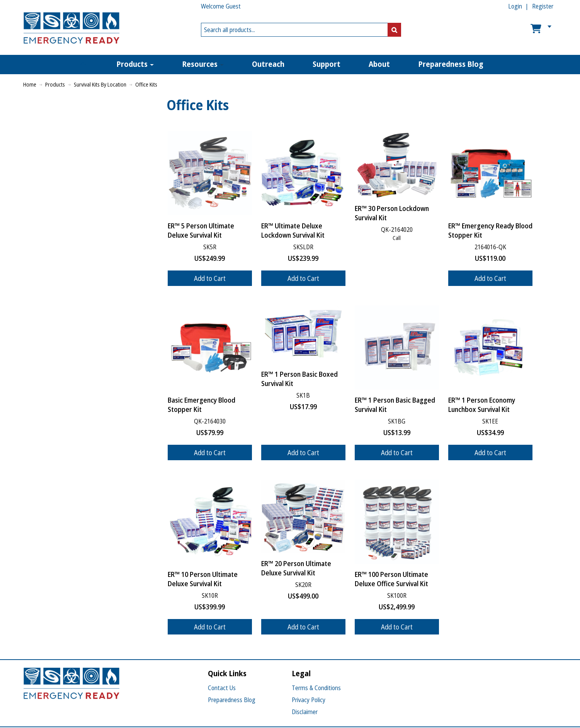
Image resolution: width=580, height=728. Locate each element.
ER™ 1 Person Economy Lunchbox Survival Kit (482, 405)
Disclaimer (305, 712)
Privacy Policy (309, 700)
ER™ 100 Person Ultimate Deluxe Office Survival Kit (391, 579)
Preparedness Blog (232, 700)
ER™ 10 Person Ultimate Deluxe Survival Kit (203, 579)
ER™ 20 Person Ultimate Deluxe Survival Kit (296, 568)
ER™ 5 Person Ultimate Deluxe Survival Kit (201, 230)
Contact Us (222, 688)
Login (515, 6)
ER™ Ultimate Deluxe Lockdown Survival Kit (293, 230)
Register (543, 6)
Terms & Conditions (316, 688)
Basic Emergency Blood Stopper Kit (202, 405)
